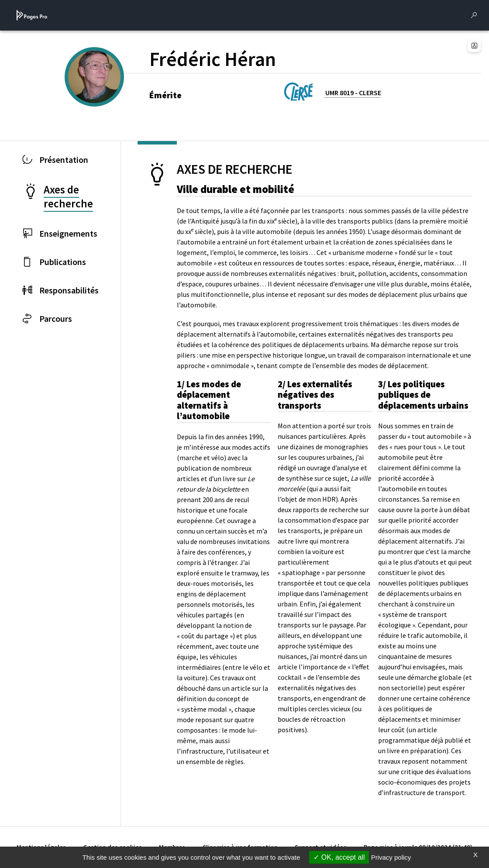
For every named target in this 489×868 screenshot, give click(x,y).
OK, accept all (339, 857)
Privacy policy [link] (391, 857)
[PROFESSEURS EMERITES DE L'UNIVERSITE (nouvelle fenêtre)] (105, 91)
